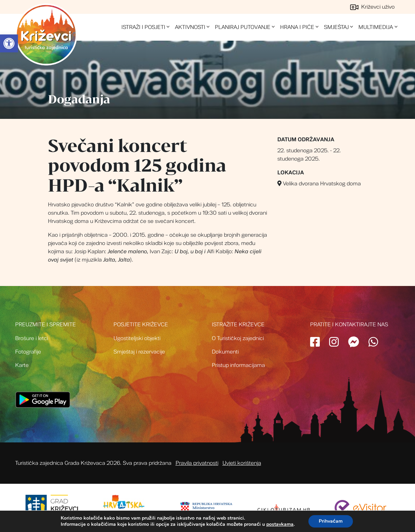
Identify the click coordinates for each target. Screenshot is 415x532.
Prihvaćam (331, 521)
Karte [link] (22, 365)
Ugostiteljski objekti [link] (137, 338)
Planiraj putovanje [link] (243, 27)
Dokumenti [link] (225, 352)
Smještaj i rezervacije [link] (139, 352)
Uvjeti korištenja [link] (242, 463)
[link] (9, 43)
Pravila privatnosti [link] (197, 463)
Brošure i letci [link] (32, 338)
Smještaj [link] (336, 27)
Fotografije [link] (28, 352)
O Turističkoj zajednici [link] (238, 338)
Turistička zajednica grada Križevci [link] (46, 34)
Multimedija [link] (376, 27)
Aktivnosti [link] (190, 27)
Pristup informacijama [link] (238, 365)
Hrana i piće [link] (297, 27)
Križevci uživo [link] (372, 7)
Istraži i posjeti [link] (143, 27)
